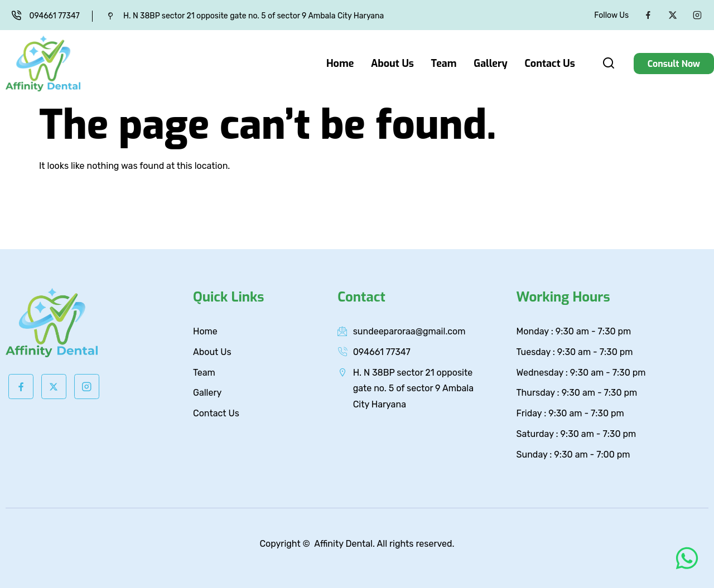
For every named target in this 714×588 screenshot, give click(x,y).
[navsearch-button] (609, 65)
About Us (394, 63)
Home (342, 63)
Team (445, 63)
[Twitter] (673, 15)
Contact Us (550, 63)
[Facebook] (648, 15)
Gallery (491, 63)
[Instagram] (697, 15)
